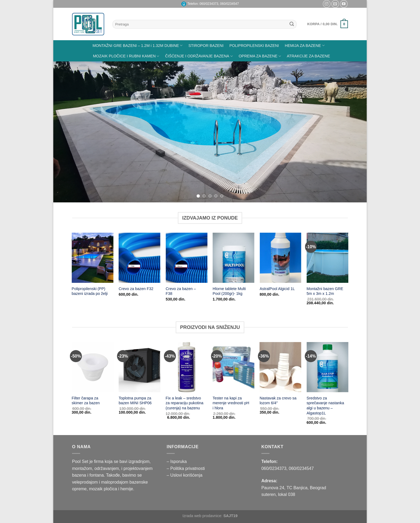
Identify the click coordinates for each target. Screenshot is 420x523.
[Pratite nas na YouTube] (344, 4)
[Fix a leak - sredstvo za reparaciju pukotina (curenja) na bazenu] (186, 367)
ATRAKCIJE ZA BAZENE (308, 56)
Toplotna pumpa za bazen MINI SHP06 (135, 401)
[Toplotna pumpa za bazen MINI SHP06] (140, 367)
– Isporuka (177, 461)
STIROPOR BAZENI (206, 46)
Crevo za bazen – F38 (181, 291)
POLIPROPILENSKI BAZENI (254, 46)
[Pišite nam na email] (335, 4)
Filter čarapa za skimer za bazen (86, 401)
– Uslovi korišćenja (184, 475)
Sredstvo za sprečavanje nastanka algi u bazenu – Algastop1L (325, 406)
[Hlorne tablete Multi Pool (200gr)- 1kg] (234, 258)
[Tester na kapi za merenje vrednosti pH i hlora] (234, 367)
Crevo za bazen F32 (136, 289)
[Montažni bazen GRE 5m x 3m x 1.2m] (328, 258)
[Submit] (292, 24)
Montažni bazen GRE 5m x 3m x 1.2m (325, 291)
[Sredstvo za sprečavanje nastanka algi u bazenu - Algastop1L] (327, 367)
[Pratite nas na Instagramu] (327, 4)
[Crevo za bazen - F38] (186, 258)
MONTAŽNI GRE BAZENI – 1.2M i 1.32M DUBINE (137, 45)
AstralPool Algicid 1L (277, 289)
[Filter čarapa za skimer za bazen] (93, 367)
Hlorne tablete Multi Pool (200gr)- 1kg (229, 291)
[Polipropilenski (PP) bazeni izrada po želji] (93, 258)
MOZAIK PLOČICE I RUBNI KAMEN (126, 56)
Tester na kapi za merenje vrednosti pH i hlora (231, 403)
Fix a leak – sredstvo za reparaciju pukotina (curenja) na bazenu (184, 403)
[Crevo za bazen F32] (140, 258)
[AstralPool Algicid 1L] (280, 258)
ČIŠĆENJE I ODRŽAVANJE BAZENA (199, 56)
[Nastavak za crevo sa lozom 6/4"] (280, 367)
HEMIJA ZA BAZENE (305, 45)
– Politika (176, 468)
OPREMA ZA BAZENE (260, 56)
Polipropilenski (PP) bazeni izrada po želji (90, 291)
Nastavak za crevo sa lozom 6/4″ (278, 401)
